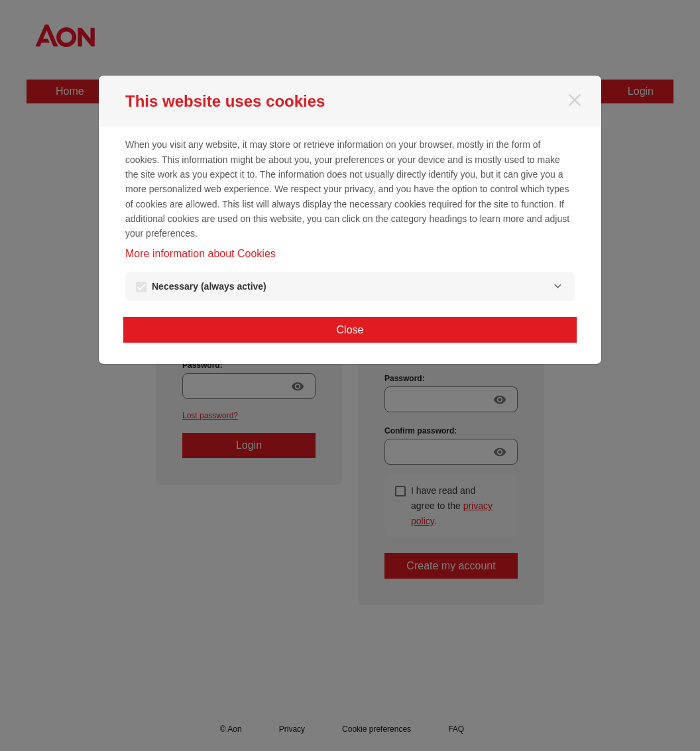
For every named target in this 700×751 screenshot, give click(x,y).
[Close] (575, 100)
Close (350, 330)
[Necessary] (557, 286)
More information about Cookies (201, 254)
